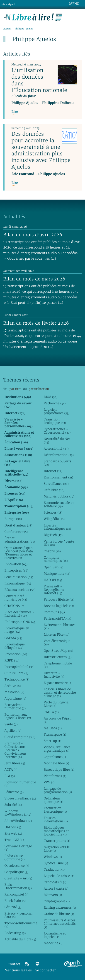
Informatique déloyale (15, 646)
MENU (74, 4)
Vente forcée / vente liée (59, 543)
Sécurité (13, 907)
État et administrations (20, 540)
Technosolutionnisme (21, 925)
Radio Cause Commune (15, 858)
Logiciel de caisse (59, 876)
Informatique (18, 583)
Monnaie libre (56, 763)
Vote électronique (57, 643)
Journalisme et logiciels (55, 935)
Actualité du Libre (20, 939)
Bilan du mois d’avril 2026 (33, 235)
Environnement (58, 477)
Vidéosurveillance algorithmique (57, 749)
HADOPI (53, 580)
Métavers (53, 895)
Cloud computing (20, 737)
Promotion (16, 654)
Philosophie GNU (21, 622)
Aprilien (13, 731)
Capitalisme (55, 757)
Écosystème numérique (15, 706)
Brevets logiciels (59, 606)
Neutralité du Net (57, 441)
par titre (15, 389)
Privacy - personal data (18, 915)
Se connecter (46, 970)
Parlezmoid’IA (57, 618)
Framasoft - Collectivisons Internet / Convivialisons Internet (16, 750)
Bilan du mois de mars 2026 (34, 279)
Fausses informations (56, 819)
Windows (53, 857)
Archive (13, 686)
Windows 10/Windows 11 (18, 813)
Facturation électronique (55, 810)
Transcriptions (57, 841)
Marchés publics (59, 496)
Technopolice (17, 679)
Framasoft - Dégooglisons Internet (54, 590)
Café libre (54, 490)
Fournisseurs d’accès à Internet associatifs (60, 924)
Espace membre (58, 683)
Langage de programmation (58, 790)
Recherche (55, 403)
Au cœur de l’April (58, 720)
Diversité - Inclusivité (54, 675)
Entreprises (16, 570)
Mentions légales (18, 970)
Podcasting (15, 933)
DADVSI (13, 827)
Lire (15, 112)
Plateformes (55, 776)
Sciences (53, 512)
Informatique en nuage (17, 630)
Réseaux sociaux (20, 590)
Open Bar (54, 567)
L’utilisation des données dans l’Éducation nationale (39, 80)
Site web (13, 833)
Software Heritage (18, 848)
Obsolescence (17, 866)
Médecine (53, 943)
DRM (51, 397)
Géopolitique (16, 872)
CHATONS (15, 606)
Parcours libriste (59, 599)
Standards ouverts (57, 463)
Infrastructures (58, 657)
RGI (10, 776)
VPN (49, 782)
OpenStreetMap (58, 651)
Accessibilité (56, 449)
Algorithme (15, 698)
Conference (16, 532)
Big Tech (53, 535)
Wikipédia (54, 519)
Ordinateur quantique (53, 800)
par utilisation (39, 389)
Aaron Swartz (56, 888)
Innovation (16, 564)
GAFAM (13, 638)
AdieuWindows (18, 821)
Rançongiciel (17, 894)
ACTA (11, 770)
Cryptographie (57, 901)
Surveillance (56, 484)
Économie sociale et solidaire (59, 504)
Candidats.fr (55, 882)
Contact (14, 964)
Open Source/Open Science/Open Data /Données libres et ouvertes (19, 553)
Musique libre (57, 574)
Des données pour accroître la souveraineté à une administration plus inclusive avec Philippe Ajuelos (41, 150)
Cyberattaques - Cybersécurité (57, 431)
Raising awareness (60, 908)
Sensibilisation (19, 577)
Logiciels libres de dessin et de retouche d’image (60, 693)
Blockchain (15, 901)
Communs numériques (56, 559)
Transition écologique (55, 421)
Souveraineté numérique (16, 598)
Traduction (54, 869)
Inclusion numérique (20, 784)
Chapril (52, 551)
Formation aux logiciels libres (18, 716)
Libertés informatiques (57, 527)
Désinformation (59, 455)
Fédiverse (14, 792)
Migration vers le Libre (57, 849)
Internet (53, 471)
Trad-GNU (15, 840)
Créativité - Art (18, 878)
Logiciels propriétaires (57, 411)
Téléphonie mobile (58, 665)
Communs (54, 612)
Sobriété (13, 805)
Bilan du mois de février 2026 (36, 323)
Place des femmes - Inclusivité (19, 614)
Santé (11, 724)
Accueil (7, 29)
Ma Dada (53, 728)
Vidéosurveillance (20, 798)
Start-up (52, 741)
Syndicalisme (56, 863)
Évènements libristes (60, 626)
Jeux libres (15, 763)
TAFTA (51, 712)
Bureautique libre (59, 770)
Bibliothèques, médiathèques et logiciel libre (56, 831)
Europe (13, 519)
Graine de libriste (59, 914)
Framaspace (55, 734)
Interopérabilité (19, 667)
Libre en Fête (57, 635)
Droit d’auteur (18, 525)
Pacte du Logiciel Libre (57, 704)
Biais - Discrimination (18, 886)
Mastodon (15, 692)
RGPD (12, 660)
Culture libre (16, 673)
